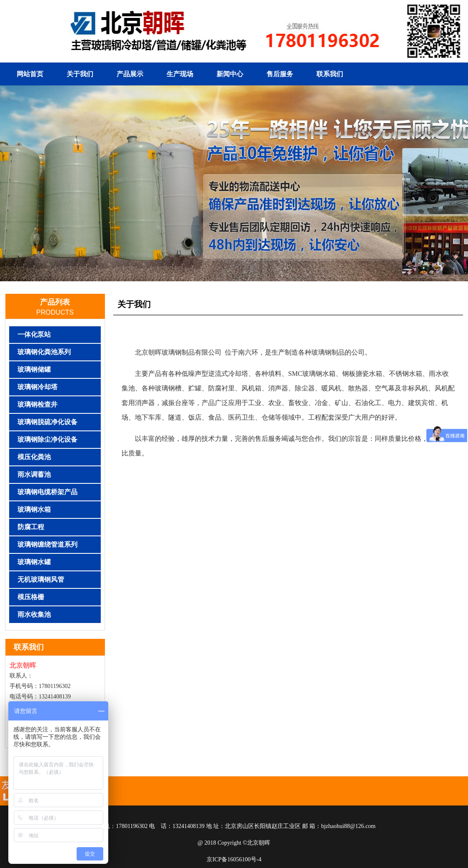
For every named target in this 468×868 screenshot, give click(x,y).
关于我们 (80, 74)
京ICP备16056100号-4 (234, 859)
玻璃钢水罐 (34, 562)
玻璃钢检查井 (37, 404)
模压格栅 (31, 597)
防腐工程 (31, 527)
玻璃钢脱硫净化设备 (47, 422)
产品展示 (130, 74)
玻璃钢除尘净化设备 (47, 439)
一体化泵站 (34, 334)
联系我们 (330, 74)
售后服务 (280, 74)
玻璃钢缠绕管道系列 (47, 544)
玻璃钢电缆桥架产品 (47, 492)
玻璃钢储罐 (34, 369)
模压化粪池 (34, 457)
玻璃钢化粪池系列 (44, 352)
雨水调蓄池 (34, 474)
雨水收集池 (34, 614)
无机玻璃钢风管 (41, 579)
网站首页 (30, 74)
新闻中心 (230, 74)
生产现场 (180, 74)
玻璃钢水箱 (34, 509)
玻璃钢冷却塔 (37, 387)
